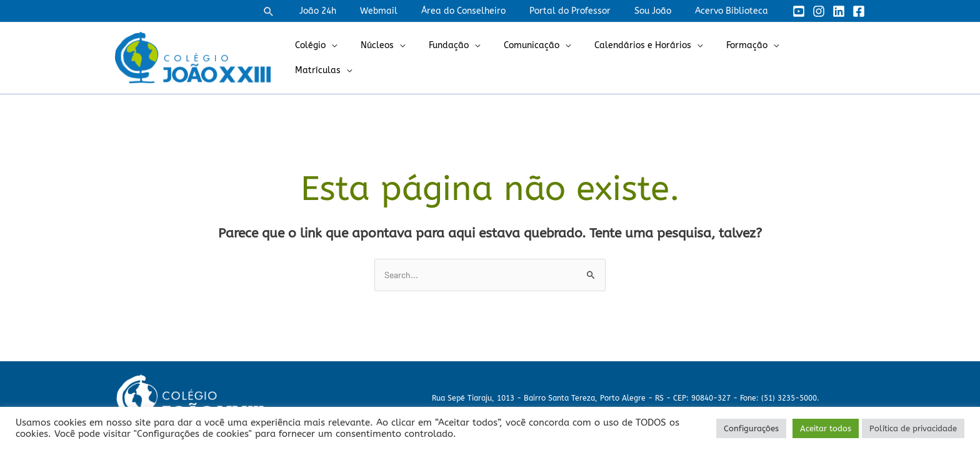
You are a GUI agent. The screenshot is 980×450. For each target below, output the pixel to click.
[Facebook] (859, 11)
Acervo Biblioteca (735, 11)
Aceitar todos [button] (826, 428)
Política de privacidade (913, 428)
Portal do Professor (586, 11)
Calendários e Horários (652, 58)
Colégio (345, 58)
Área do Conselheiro (485, 11)
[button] (306, 11)
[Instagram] (819, 11)
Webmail (407, 11)
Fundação (471, 58)
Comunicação (547, 58)
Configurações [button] (751, 428)
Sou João (662, 11)
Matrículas (822, 58)
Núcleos (405, 58)
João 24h (352, 11)
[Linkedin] (839, 11)
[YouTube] (799, 11)
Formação (750, 58)
